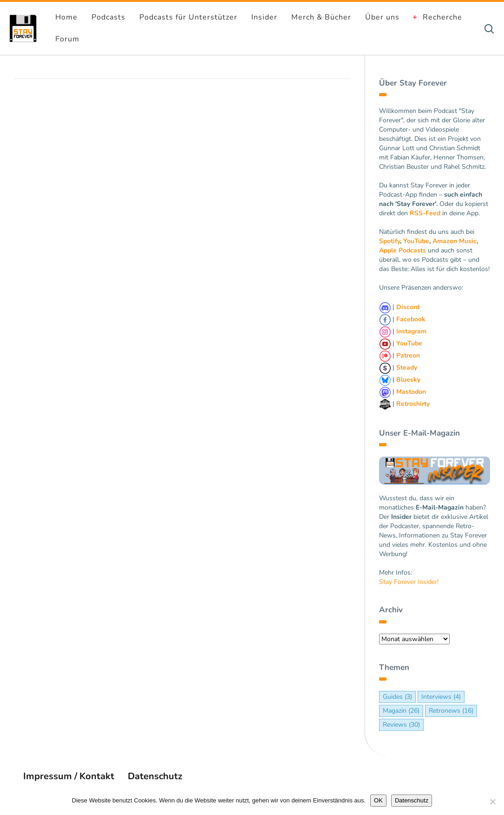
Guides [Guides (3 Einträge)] (397, 697)
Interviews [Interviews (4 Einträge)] (441, 697)
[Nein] (492, 802)
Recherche (442, 17)
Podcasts (108, 17)
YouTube (416, 241)
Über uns (382, 17)
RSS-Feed (425, 213)
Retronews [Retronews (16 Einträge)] (451, 711)
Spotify (389, 241)
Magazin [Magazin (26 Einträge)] (401, 711)
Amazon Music (455, 241)
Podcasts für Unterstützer (188, 17)
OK (378, 800)
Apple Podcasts (403, 250)
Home (66, 17)
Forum (67, 39)
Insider (264, 17)
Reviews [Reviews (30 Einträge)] (401, 725)
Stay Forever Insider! (409, 582)
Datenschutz (155, 776)
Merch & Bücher (321, 17)
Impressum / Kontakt (69, 776)
